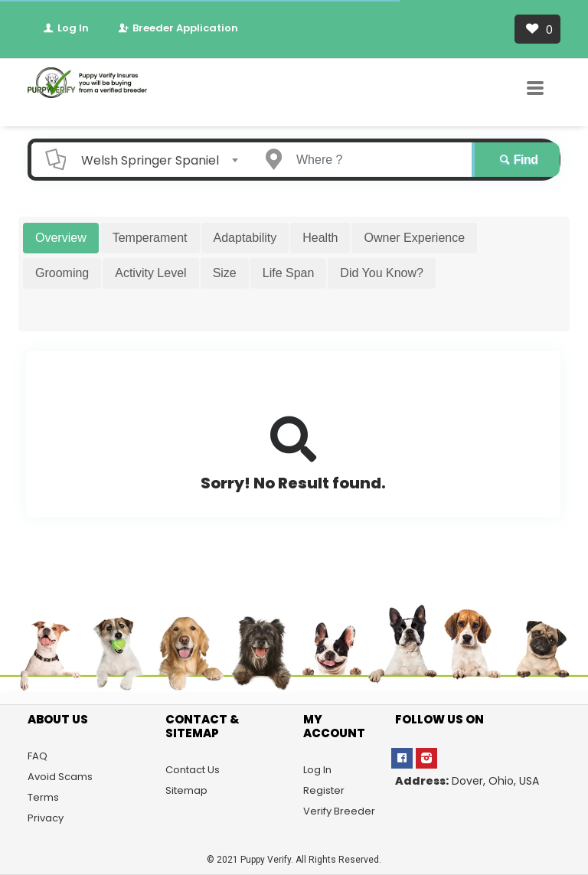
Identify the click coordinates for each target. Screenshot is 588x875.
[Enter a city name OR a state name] (376, 160)
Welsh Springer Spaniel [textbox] (150, 160)
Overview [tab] (61, 238)
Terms (43, 797)
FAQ (38, 756)
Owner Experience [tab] (414, 238)
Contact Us (193, 770)
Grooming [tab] (62, 273)
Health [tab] (320, 238)
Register (324, 790)
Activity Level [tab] (150, 273)
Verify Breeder (339, 811)
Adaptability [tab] (245, 238)
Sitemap (186, 790)
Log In (65, 28)
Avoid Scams (60, 777)
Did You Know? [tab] (382, 273)
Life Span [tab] (289, 273)
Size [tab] (225, 273)
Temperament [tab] (150, 238)
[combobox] (155, 160)
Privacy (46, 818)
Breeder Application (177, 28)
